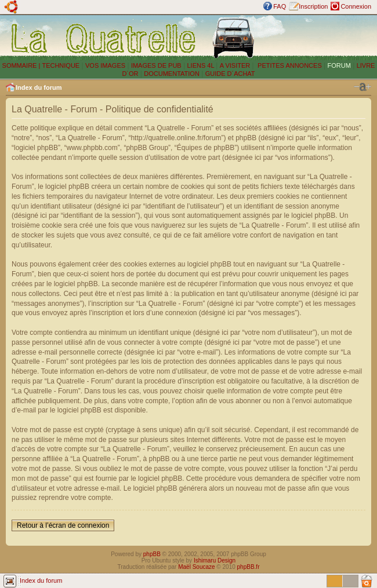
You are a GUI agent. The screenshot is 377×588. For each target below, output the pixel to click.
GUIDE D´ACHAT (230, 74)
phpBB (152, 554)
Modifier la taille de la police (362, 87)
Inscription (313, 6)
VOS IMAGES (105, 65)
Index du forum (39, 87)
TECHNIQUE (61, 65)
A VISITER (235, 65)
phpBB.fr (249, 567)
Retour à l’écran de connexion (63, 525)
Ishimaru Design (215, 560)
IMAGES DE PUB (156, 65)
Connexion (356, 6)
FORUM (339, 65)
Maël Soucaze (196, 567)
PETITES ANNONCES (289, 65)
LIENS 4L (201, 65)
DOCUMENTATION (172, 74)
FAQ (280, 6)
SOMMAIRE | (22, 65)
